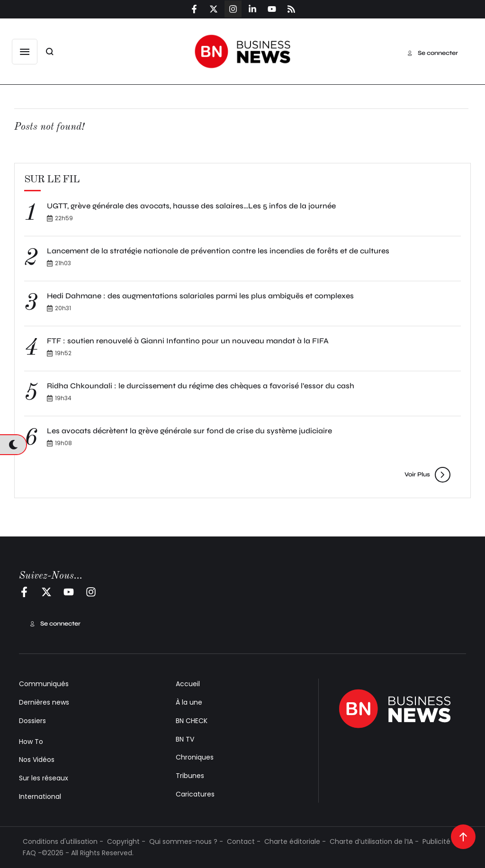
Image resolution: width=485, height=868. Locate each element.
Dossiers (32, 721)
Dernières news (44, 702)
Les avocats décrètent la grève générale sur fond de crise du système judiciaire (189, 431)
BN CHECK (192, 721)
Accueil (188, 684)
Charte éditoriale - (295, 841)
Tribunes (190, 776)
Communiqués (44, 684)
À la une (189, 702)
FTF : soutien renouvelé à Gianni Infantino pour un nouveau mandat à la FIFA (188, 341)
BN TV (185, 739)
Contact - (244, 841)
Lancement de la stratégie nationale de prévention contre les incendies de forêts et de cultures (218, 251)
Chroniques (195, 757)
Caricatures (195, 794)
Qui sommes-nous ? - (186, 841)
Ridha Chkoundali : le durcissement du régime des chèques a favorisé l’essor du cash (201, 386)
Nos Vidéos (37, 760)
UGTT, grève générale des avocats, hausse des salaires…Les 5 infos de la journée (192, 206)
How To (31, 742)
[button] (25, 52)
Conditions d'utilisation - (63, 841)
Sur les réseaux (44, 778)
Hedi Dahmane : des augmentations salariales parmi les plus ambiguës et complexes (200, 296)
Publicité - (439, 841)
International (40, 796)
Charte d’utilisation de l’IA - (374, 841)
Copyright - (126, 841)
